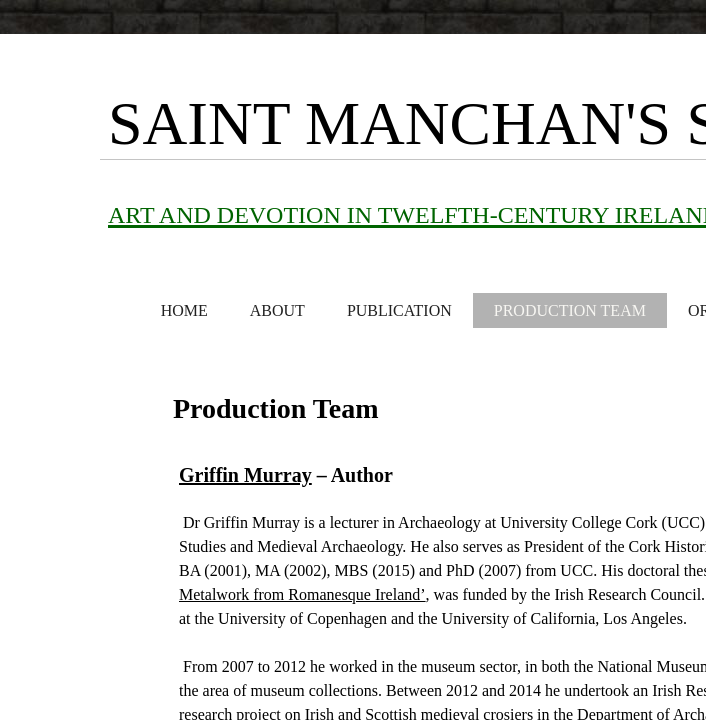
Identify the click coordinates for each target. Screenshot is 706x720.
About (277, 310)
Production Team (570, 310)
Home (184, 310)
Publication (399, 310)
